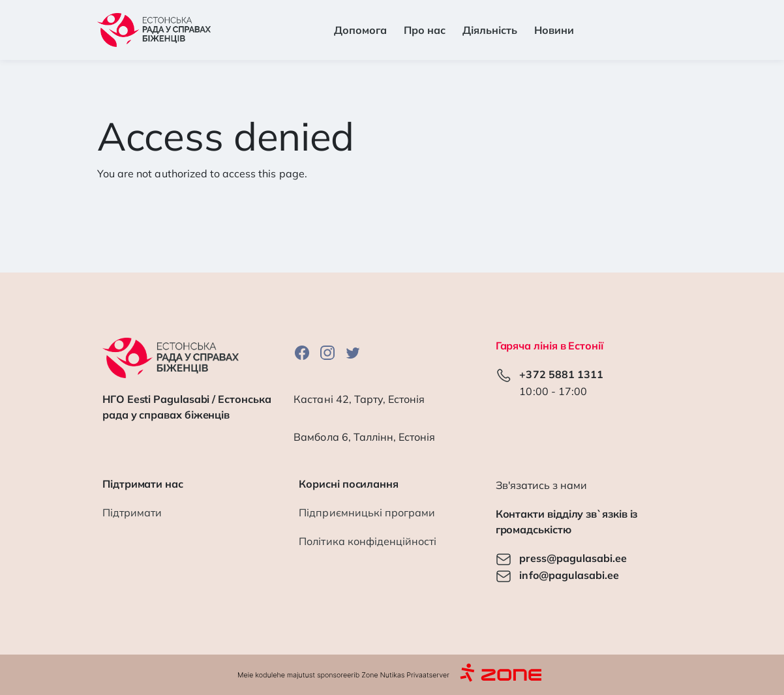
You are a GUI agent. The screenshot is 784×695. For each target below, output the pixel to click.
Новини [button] (554, 30)
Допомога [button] (360, 30)
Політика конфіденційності (368, 541)
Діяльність (490, 30)
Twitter (353, 352)
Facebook (302, 352)
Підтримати (132, 512)
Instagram (327, 352)
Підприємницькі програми (367, 512)
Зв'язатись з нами (541, 485)
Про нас (425, 30)
